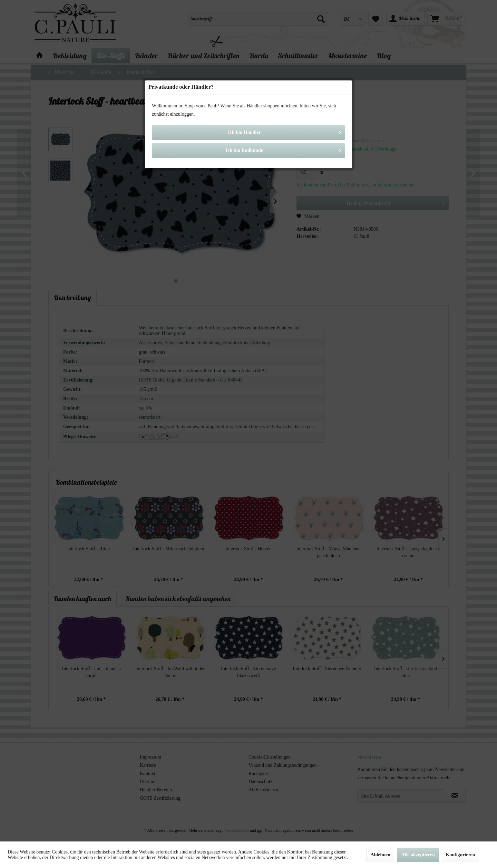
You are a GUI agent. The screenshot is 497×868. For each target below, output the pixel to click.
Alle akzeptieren (418, 855)
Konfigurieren (460, 855)
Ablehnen (380, 855)
